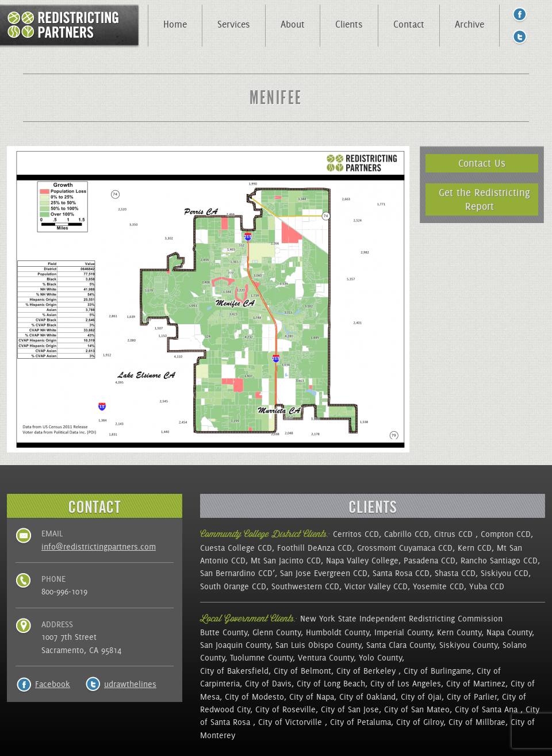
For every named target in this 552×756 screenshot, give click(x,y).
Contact (409, 24)
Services (234, 24)
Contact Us (482, 163)
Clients (349, 24)
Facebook (53, 684)
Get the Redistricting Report (484, 199)
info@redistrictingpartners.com (99, 547)
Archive (469, 24)
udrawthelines (130, 684)
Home (175, 24)
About (293, 24)
